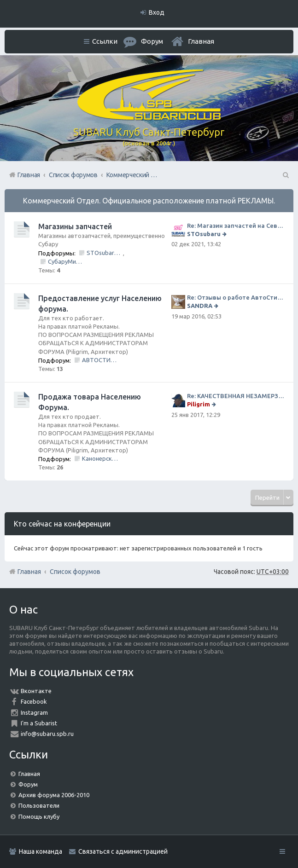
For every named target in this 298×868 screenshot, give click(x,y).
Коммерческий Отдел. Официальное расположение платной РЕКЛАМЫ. (149, 201)
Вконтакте (36, 691)
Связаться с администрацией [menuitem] (123, 851)
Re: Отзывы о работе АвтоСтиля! (236, 297)
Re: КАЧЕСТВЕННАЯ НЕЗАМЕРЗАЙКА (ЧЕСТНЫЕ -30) (236, 396)
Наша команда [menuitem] (41, 851)
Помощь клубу (39, 816)
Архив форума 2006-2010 (54, 795)
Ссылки (105, 41)
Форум (28, 784)
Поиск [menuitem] (285, 175)
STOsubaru (204, 234)
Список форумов (75, 572)
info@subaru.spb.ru (47, 734)
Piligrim (199, 404)
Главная (201, 41)
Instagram (34, 712)
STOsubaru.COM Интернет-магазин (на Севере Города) (105, 253)
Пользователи (39, 805)
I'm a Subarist (39, 723)
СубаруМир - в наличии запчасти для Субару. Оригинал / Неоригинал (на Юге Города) (66, 261)
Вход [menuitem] (157, 12)
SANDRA (200, 306)
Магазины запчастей (75, 226)
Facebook (34, 701)
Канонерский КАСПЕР (100, 458)
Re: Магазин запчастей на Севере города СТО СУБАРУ (236, 226)
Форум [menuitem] (152, 41)
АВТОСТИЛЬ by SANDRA (100, 360)
